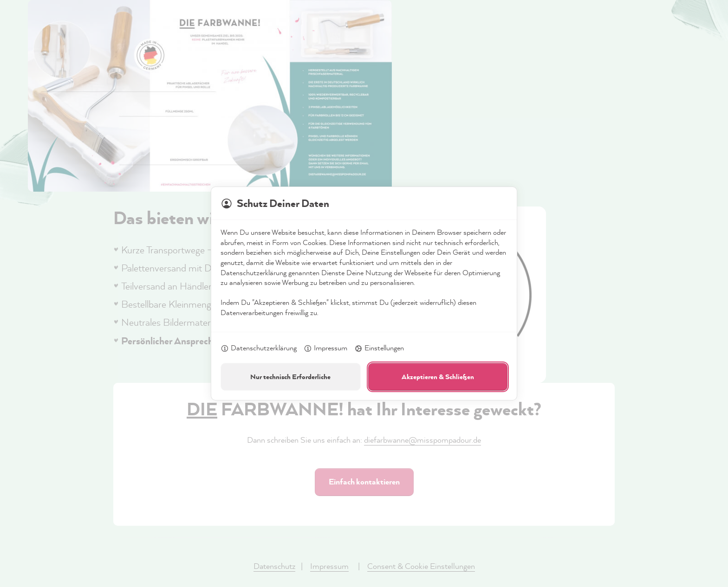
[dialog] (364, 293)
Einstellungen (379, 348)
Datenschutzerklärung (259, 348)
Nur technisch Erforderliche (290, 377)
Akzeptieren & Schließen (438, 377)
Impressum (325, 348)
